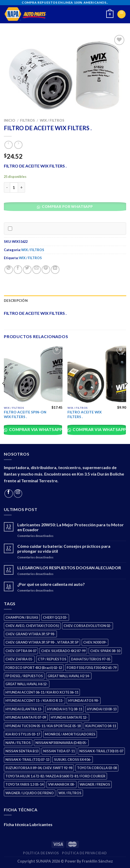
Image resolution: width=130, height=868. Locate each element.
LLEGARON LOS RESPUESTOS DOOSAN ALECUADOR (69, 568)
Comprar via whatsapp (35, 429)
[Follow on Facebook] (9, 494)
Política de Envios (41, 853)
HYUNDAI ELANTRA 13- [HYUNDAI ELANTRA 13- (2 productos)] (24, 709)
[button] (67, 208)
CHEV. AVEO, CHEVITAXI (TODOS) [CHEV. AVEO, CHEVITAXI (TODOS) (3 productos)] (32, 626)
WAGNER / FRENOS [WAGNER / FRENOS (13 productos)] (95, 784)
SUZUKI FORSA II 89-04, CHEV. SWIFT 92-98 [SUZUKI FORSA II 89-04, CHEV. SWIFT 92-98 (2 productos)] (39, 768)
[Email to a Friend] (37, 270)
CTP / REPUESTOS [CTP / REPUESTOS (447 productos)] (52, 659)
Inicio (10, 120)
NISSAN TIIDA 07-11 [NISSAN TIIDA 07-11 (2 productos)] (59, 751)
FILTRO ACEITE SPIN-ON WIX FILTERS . (25, 414)
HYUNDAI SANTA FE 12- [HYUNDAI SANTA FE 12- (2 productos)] (69, 717)
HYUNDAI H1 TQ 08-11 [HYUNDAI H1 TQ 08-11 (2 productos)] (65, 709)
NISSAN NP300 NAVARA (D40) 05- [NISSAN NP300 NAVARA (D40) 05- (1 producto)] (61, 743)
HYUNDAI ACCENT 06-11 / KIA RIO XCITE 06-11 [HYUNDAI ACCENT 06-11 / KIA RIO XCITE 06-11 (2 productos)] (42, 692)
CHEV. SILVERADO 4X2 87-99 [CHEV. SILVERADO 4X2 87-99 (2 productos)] (63, 651)
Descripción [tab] (16, 301)
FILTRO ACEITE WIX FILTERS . (85, 414)
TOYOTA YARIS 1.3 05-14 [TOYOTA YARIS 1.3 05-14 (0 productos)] (24, 784)
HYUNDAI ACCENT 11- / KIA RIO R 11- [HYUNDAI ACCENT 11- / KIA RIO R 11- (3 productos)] (35, 701)
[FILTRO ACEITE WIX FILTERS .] (97, 374)
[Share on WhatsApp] (9, 270)
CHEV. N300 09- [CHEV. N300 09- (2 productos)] (95, 642)
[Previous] (4, 394)
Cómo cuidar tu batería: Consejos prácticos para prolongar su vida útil (64, 549)
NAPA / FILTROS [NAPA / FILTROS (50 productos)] (18, 743)
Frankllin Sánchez (97, 861)
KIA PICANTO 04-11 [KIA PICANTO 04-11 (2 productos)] (101, 726)
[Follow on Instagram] (18, 494)
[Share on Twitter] (27, 270)
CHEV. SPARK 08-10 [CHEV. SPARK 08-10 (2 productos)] (105, 651)
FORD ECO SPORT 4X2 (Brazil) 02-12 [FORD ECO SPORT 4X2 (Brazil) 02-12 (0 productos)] (34, 668)
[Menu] (121, 14)
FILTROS (28, 120)
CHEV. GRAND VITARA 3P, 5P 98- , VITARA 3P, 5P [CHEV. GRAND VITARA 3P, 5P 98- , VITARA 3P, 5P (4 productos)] (42, 642)
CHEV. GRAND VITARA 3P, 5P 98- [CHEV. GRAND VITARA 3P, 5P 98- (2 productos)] (30, 634)
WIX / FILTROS (52, 120)
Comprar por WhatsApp (67, 206)
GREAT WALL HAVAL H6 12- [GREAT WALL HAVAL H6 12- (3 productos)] (27, 684)
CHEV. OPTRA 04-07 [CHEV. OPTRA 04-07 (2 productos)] (21, 651)
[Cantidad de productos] (14, 187)
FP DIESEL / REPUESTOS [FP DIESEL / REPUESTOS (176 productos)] (24, 676)
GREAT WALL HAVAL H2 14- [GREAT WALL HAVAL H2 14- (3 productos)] (69, 676)
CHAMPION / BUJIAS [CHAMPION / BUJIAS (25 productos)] (22, 617)
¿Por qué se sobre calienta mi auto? (51, 584)
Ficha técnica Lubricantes (28, 824)
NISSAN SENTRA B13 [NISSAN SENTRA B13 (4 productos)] (22, 751)
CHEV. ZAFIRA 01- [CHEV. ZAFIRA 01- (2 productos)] (19, 659)
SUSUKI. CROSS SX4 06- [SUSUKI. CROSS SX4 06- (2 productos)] (73, 760)
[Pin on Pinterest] (46, 270)
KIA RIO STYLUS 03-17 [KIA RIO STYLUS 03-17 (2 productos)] (23, 734)
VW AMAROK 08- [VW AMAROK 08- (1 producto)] (62, 784)
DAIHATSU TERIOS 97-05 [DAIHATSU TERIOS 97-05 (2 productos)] (91, 659)
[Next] (126, 394)
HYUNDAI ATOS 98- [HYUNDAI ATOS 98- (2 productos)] (84, 701)
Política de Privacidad (84, 853)
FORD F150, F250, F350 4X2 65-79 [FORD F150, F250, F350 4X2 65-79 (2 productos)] (92, 668)
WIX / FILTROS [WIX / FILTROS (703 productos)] (70, 793)
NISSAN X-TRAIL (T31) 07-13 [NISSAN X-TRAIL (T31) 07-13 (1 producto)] (27, 760)
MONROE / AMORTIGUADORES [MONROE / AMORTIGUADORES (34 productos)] (70, 734)
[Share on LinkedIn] (55, 270)
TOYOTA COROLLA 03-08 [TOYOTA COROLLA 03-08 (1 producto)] (97, 768)
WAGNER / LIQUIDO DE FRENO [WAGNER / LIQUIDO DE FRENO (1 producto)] (30, 793)
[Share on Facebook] (18, 270)
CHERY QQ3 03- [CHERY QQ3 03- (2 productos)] (55, 617)
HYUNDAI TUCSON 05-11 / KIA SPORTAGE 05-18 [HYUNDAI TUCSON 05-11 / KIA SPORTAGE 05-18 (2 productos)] (43, 726)
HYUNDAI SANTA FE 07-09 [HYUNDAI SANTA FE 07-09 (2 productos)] (26, 717)
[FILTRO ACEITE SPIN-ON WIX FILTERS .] (33, 374)
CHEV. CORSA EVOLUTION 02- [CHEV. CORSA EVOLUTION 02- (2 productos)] (87, 626)
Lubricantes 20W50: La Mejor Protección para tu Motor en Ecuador (71, 527)
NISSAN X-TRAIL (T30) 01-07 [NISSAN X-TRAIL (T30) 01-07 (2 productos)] (101, 751)
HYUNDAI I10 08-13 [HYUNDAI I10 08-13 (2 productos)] (102, 709)
